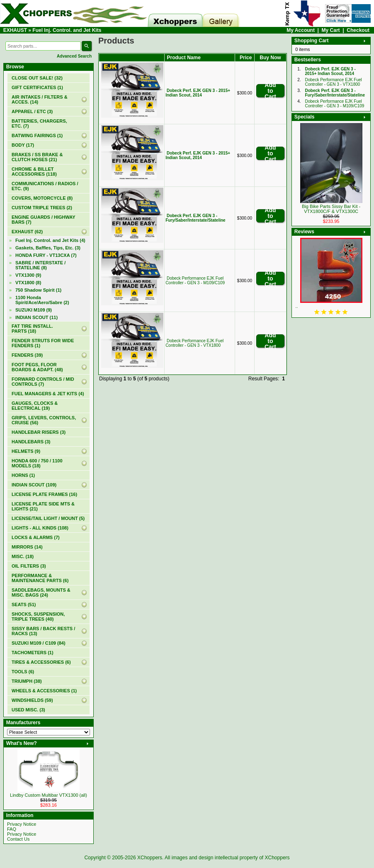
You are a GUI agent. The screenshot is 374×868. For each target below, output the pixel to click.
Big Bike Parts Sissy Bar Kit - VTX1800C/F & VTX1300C (331, 209)
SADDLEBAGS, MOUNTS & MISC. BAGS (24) (41, 592)
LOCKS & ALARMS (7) (36, 537)
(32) (37, 78)
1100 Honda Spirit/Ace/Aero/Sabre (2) (42, 300)
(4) (50, 240)
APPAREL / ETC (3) (32, 111)
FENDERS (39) (27, 355)
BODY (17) (23, 145)
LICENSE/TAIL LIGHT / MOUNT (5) (48, 518)
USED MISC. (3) (28, 710)
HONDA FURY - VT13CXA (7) (46, 255)
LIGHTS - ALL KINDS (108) (40, 528)
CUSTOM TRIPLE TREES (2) (42, 208)
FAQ (12, 829)
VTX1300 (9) (28, 275)
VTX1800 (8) (28, 283)
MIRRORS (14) (27, 547)
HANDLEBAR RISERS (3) (39, 432)
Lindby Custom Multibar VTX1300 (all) (49, 795)
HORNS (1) (23, 475)
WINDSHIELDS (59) (32, 700)
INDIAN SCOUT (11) (36, 317)
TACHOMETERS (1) (33, 653)
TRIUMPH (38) (27, 681)
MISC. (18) (23, 556)
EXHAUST (15, 30)
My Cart (331, 30)
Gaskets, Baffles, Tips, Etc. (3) (48, 248)
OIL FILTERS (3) (29, 566)
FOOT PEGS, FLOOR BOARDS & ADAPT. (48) (37, 367)
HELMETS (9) (26, 451)
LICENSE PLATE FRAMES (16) (44, 494)
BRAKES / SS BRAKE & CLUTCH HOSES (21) (37, 157)
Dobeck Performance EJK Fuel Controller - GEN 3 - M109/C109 (195, 280)
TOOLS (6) (23, 672)
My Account (301, 30)
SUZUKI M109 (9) (34, 310)
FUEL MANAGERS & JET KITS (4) (48, 394)
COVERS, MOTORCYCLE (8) (42, 198)
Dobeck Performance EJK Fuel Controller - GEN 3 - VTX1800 (194, 343)
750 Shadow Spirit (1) (38, 290)
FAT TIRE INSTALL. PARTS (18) (32, 329)
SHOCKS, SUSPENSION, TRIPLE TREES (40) (38, 617)
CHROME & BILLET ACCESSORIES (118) (34, 172)
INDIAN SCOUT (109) (34, 485)
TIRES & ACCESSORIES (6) (41, 662)
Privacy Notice (22, 824)
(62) (27, 232)
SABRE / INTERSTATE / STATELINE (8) (40, 265)
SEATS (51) (24, 604)
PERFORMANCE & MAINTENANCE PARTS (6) (40, 578)
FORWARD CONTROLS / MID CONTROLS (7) (43, 382)
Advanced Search (74, 56)
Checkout (358, 30)
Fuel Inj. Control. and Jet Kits (67, 30)
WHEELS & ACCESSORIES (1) (44, 691)
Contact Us (18, 839)
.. (296, 306)
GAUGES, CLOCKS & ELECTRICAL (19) (35, 406)
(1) (37, 87)
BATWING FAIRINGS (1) (37, 135)
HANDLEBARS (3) (31, 442)
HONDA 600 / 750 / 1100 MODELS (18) (37, 463)
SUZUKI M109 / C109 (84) (39, 643)
